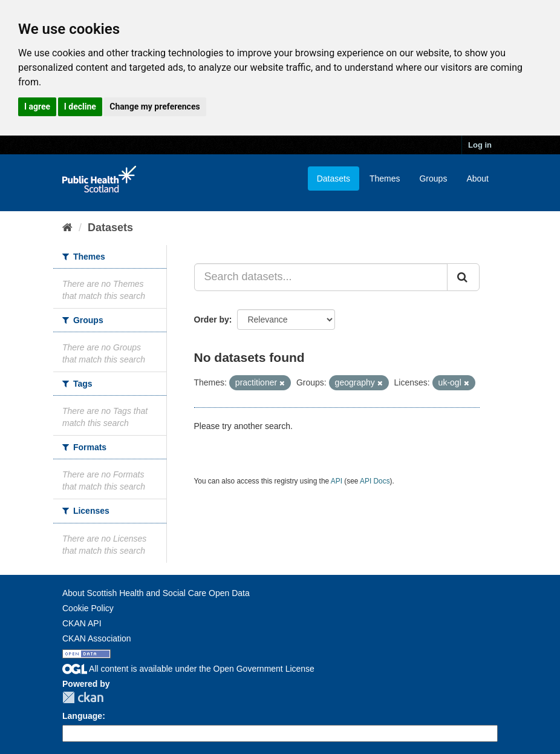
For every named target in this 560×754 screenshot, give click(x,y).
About (477, 179)
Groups (433, 179)
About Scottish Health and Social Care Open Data (156, 593)
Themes (385, 179)
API (337, 481)
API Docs (375, 481)
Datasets (334, 179)
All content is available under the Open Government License (188, 669)
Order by (212, 320)
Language (82, 716)
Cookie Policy (88, 608)
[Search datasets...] (321, 277)
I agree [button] (37, 107)
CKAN (83, 697)
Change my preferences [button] (155, 107)
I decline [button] (80, 107)
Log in (480, 145)
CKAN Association (97, 638)
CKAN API (82, 623)
